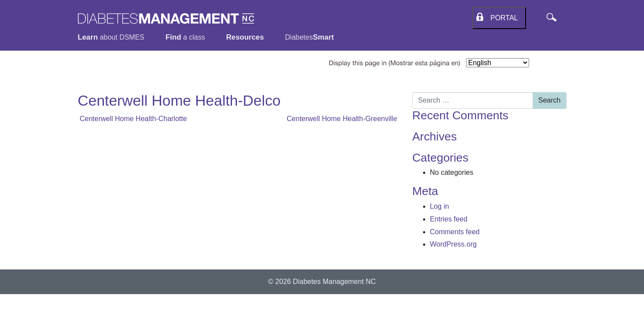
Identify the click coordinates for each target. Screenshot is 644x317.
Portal (502, 18)
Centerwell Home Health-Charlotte (132, 119)
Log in (440, 206)
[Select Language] (498, 63)
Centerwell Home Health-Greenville (343, 119)
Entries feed (449, 219)
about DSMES (111, 37)
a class (185, 37)
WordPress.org (453, 244)
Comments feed (455, 232)
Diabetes (310, 37)
